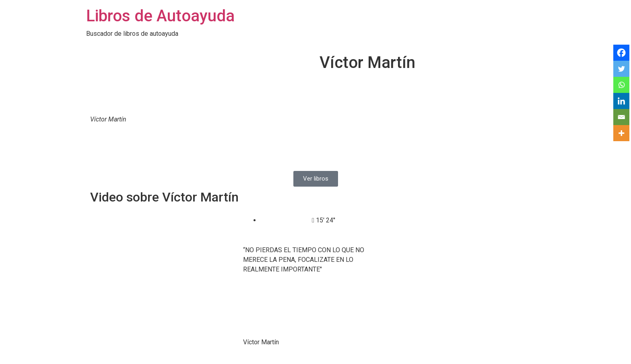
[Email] (621, 117)
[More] (621, 133)
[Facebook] (621, 53)
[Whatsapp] (621, 85)
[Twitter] (621, 69)
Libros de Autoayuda (160, 16)
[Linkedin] (621, 101)
